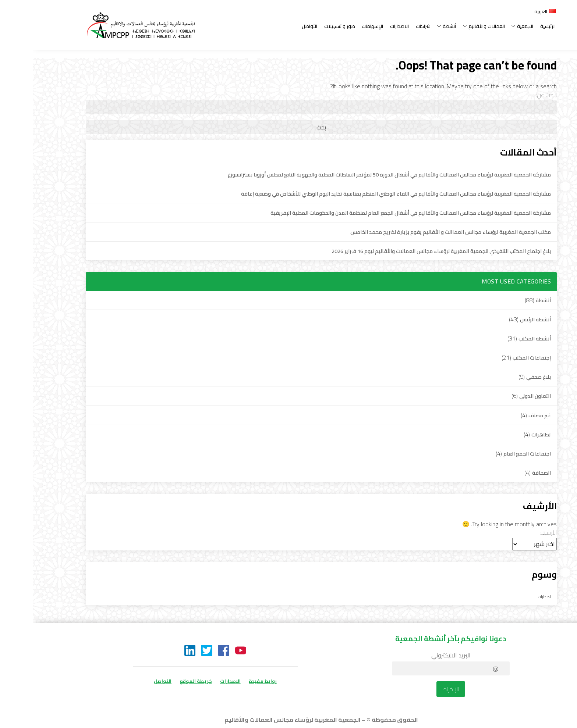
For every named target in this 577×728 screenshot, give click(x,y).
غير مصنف (507, 415)
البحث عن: (514, 95)
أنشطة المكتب (502, 338)
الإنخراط (418, 689)
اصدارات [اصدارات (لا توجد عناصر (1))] (512, 597)
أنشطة (414, 26)
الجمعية (490, 26)
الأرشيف (515, 532)
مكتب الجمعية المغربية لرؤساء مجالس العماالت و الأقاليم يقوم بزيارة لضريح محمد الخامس (418, 232)
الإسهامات (340, 26)
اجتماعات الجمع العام (494, 454)
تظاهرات (508, 434)
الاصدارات (367, 26)
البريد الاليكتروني (418, 655)
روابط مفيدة (230, 681)
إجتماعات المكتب (499, 358)
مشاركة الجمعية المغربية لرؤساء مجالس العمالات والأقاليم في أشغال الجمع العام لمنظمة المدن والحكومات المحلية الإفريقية (378, 213)
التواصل (277, 26)
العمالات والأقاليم (451, 26)
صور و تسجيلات (307, 26)
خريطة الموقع (163, 681)
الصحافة (509, 473)
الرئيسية (515, 26)
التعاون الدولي (502, 396)
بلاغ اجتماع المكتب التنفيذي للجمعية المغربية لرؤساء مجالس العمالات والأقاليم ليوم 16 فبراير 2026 (408, 251)
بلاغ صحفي (506, 377)
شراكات (390, 26)
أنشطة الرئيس (503, 319)
